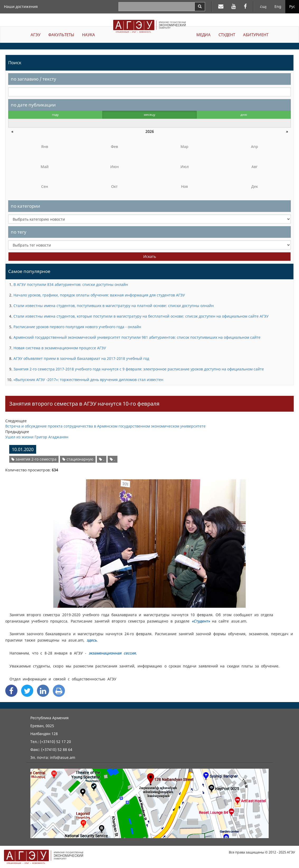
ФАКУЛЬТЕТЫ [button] (61, 35)
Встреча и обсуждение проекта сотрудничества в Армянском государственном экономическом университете (105, 426)
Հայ (263, 6)
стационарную (78, 459)
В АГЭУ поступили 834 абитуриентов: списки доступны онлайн (71, 284)
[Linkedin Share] (43, 691)
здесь (92, 640)
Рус (292, 6)
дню (244, 115)
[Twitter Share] (27, 691)
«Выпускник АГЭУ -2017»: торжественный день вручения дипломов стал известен (88, 380)
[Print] (59, 691)
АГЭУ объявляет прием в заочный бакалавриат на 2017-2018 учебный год (81, 358)
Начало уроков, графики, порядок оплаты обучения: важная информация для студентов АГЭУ (99, 295)
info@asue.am (63, 757)
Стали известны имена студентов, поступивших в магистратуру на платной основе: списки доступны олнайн (114, 306)
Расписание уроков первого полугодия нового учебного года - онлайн (77, 327)
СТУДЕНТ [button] (227, 35)
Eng (278, 6)
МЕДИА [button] (203, 35)
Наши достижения (21, 6)
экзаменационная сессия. (113, 653)
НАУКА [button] (89, 35)
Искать (150, 256)
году (55, 115)
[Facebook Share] (11, 691)
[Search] (200, 7)
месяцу (149, 115)
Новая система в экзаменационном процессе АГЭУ (60, 348)
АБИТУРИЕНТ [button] (256, 35)
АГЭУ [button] (35, 35)
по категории (25, 206)
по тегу (19, 232)
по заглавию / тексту (34, 79)
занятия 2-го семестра (34, 459)
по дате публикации (33, 105)
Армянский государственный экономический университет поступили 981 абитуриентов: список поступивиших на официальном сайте (137, 337)
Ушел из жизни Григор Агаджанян (37, 437)
